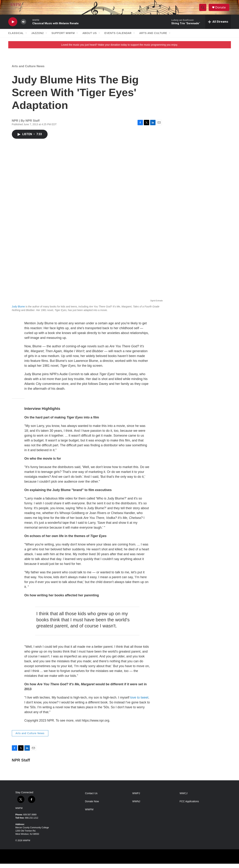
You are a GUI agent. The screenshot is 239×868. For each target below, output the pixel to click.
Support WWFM (63, 37)
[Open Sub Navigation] (26, 37)
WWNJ (136, 806)
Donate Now (92, 806)
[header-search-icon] (204, 10)
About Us (90, 37)
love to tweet (139, 702)
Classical (16, 37)
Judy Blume (18, 311)
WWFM (19, 812)
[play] (13, 26)
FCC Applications (189, 806)
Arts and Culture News (28, 71)
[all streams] (218, 26)
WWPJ (136, 798)
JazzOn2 (38, 37)
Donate (222, 9)
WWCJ (184, 798)
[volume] (24, 26)
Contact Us (91, 798)
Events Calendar (118, 37)
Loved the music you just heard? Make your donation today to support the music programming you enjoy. (120, 49)
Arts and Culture (153, 37)
